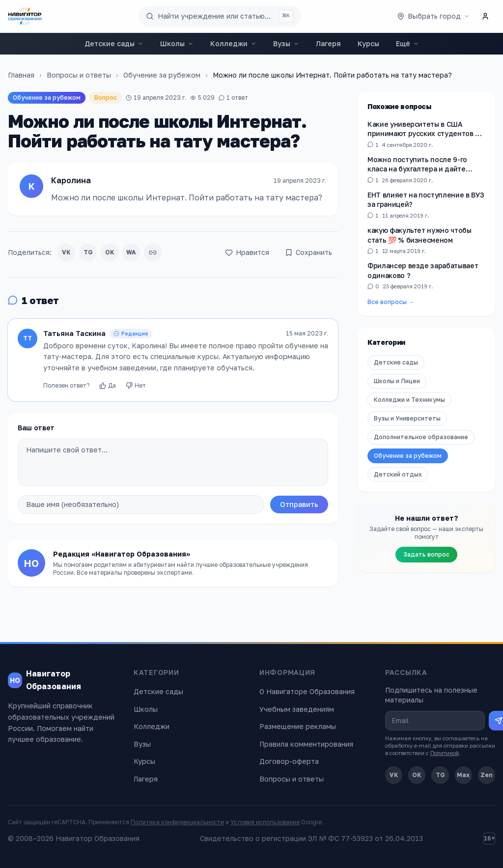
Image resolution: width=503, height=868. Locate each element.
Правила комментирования (306, 744)
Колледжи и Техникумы (409, 400)
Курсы (368, 43)
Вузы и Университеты (407, 418)
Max (463, 775)
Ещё (407, 43)
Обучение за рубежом (162, 75)
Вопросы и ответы (79, 75)
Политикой (445, 753)
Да (108, 385)
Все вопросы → (391, 302)
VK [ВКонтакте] (394, 775)
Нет (136, 385)
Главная (21, 75)
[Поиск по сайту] (220, 16)
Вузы (286, 43)
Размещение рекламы (298, 726)
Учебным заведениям (297, 709)
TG (88, 252)
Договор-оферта (289, 761)
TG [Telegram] (440, 775)
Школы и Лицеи (397, 381)
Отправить (299, 504)
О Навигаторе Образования (307, 691)
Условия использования (265, 822)
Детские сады (114, 43)
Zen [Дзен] (487, 775)
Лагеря (328, 43)
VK (66, 252)
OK (110, 252)
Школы (177, 43)
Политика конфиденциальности (177, 822)
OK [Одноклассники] (417, 775)
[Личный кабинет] (485, 16)
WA (131, 252)
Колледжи (233, 43)
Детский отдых (398, 474)
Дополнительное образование (421, 437)
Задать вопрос (426, 554)
